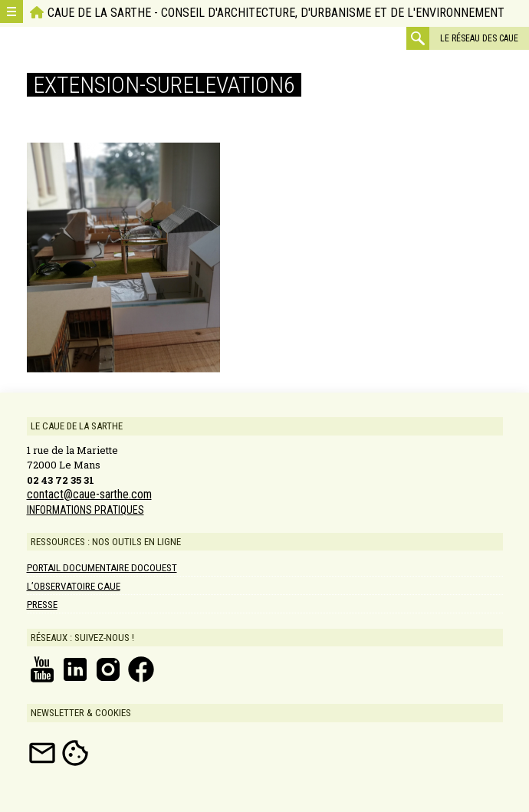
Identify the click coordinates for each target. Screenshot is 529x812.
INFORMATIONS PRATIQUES (85, 510)
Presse (42, 605)
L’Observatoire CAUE (74, 586)
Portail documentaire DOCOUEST (102, 568)
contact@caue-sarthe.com (89, 495)
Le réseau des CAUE (479, 38)
